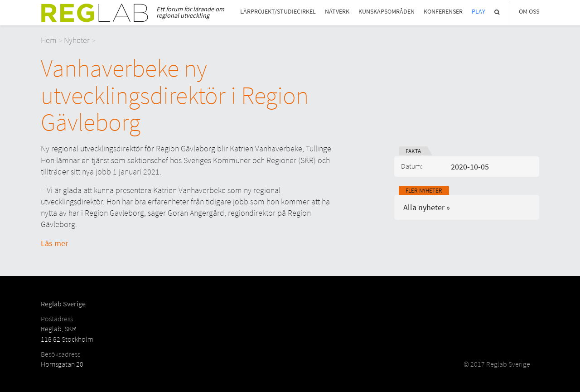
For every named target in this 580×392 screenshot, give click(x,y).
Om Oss (529, 12)
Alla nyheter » (427, 207)
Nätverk (337, 12)
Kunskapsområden (387, 12)
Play (478, 12)
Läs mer (54, 243)
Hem (49, 40)
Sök (498, 12)
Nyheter (77, 40)
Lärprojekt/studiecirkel (278, 12)
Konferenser (443, 12)
